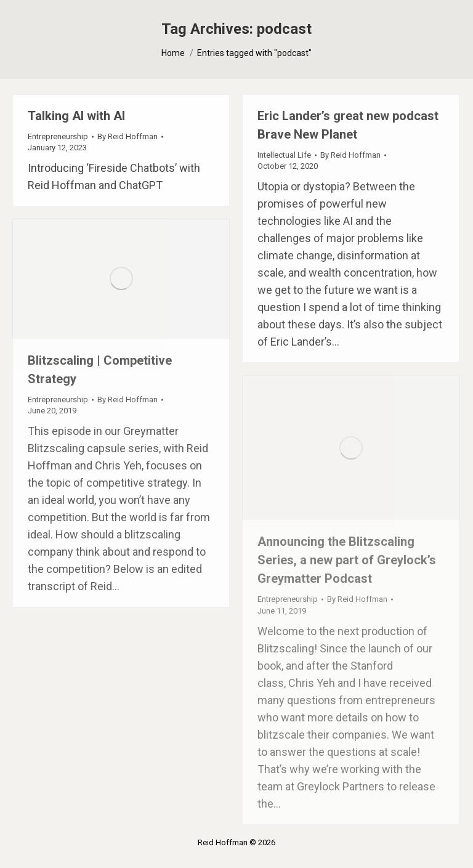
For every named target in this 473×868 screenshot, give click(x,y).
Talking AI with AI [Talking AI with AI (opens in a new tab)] (76, 116)
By (127, 136)
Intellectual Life (284, 155)
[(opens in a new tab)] (121, 279)
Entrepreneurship (58, 136)
